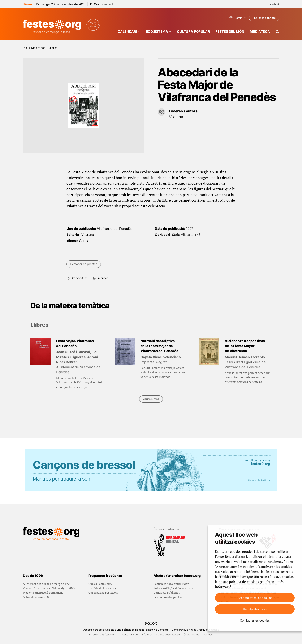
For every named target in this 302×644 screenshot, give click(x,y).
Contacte (208, 634)
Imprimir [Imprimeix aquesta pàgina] (103, 278)
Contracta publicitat (167, 592)
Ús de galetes (191, 634)
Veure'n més (151, 399)
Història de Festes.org (102, 588)
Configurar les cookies (255, 620)
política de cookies (244, 582)
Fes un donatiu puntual (168, 597)
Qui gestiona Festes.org (103, 592)
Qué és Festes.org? (100, 584)
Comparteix (79, 278)
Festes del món (230, 31)
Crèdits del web (129, 634)
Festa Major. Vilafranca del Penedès (75, 343)
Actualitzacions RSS (36, 597)
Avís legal (147, 634)
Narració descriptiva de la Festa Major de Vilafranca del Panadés (159, 346)
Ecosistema (157, 31)
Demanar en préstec (84, 264)
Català (238, 18)
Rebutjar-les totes (255, 609)
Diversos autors (183, 111)
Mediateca (260, 31)
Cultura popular (193, 31)
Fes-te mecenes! (264, 18)
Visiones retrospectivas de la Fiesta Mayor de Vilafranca (245, 346)
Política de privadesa (168, 634)
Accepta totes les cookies (255, 598)
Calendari (127, 31)
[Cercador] (277, 32)
